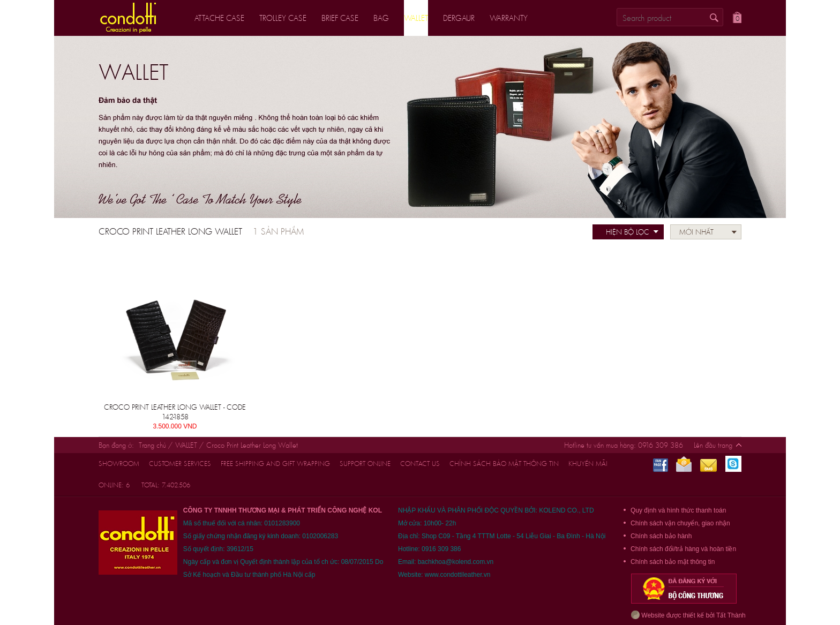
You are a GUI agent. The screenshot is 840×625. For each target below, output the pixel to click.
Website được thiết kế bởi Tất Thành (688, 615)
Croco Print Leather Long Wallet (252, 445)
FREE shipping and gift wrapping (275, 464)
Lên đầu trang (713, 445)
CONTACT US (420, 464)
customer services (180, 464)
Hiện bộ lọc (628, 232)
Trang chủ (152, 445)
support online (365, 464)
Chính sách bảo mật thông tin (504, 464)
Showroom (119, 464)
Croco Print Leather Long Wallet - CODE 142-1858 (175, 412)
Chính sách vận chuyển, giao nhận (680, 523)
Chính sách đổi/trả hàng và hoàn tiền (683, 549)
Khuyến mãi (588, 464)
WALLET (187, 445)
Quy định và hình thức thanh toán (678, 510)
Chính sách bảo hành (661, 536)
